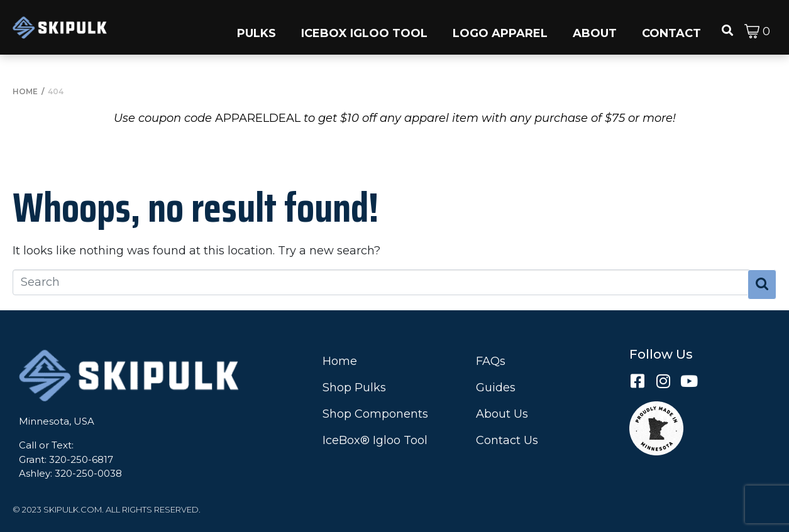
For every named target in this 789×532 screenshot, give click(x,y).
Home (340, 361)
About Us (502, 414)
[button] (257, 27)
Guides (496, 388)
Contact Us (507, 440)
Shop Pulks (354, 388)
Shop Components (375, 414)
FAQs (491, 361)
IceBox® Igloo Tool (375, 440)
